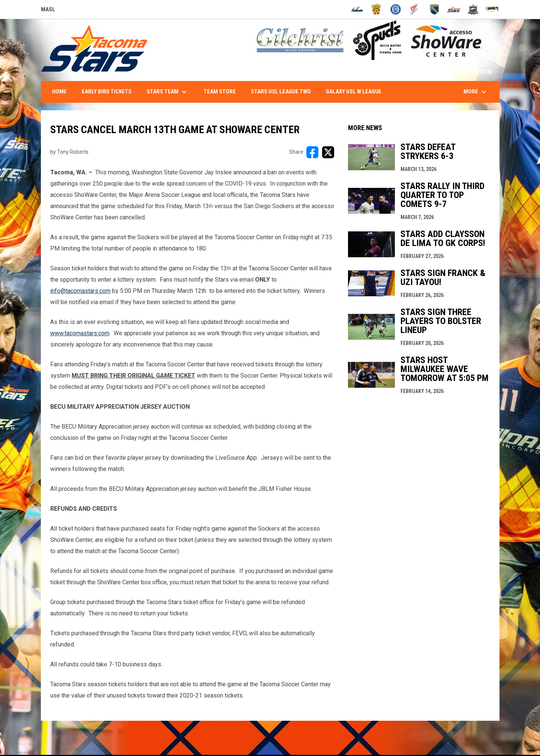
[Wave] (493, 9)
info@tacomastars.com (80, 291)
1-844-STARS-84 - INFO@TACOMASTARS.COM (433, 72)
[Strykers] (473, 9)
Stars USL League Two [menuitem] (281, 91)
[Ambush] (357, 9)
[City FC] (396, 9)
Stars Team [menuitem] (168, 92)
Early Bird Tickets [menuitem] (107, 91)
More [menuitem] (476, 92)
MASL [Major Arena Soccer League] (48, 10)
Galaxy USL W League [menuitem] (354, 91)
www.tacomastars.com (80, 333)
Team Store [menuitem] (220, 91)
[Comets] (415, 9)
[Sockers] (434, 9)
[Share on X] (328, 152)
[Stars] (454, 9)
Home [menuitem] (59, 91)
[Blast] (376, 9)
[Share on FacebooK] (312, 152)
